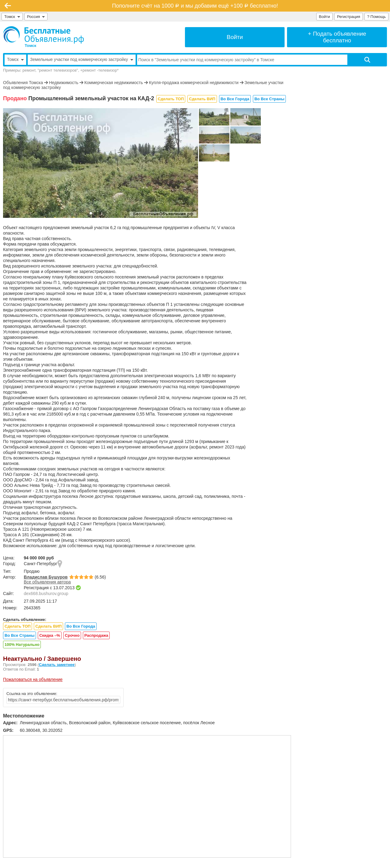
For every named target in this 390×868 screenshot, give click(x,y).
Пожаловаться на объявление (33, 679)
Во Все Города (235, 99)
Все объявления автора (47, 582)
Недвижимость (64, 83)
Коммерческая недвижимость (114, 83)
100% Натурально (22, 645)
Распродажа (96, 635)
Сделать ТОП (171, 99)
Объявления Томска (23, 83)
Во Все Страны (269, 99)
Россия (36, 17)
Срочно (72, 635)
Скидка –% (50, 635)
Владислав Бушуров (46, 577)
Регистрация (349, 17)
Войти (324, 17)
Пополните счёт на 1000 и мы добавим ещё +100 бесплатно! (195, 6)
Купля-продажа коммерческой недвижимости (194, 83)
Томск (12, 17)
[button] (91, 213)
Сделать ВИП (202, 99)
